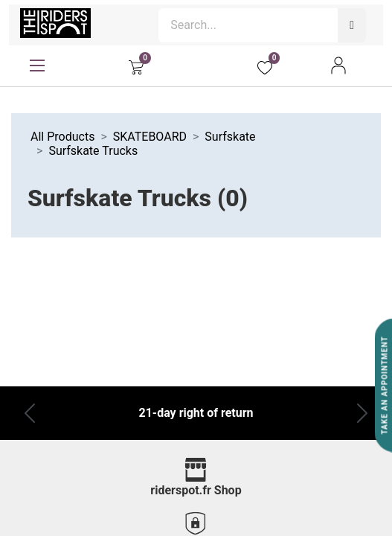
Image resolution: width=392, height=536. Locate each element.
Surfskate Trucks (93, 151)
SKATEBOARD (150, 137)
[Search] (352, 25)
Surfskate (230, 137)
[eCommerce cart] (136, 66)
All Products (62, 137)
